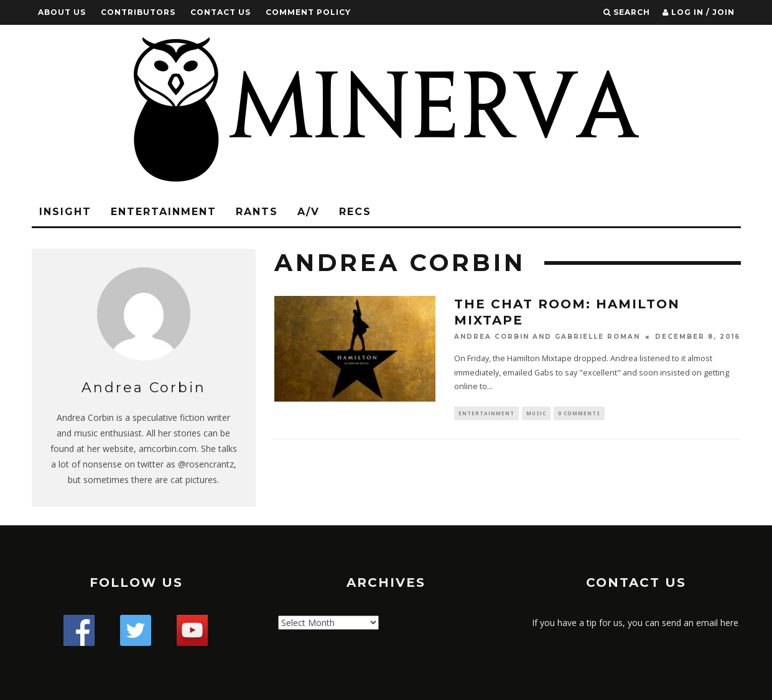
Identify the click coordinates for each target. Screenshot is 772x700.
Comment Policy (308, 12)
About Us (62, 12)
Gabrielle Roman (598, 337)
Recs (355, 212)
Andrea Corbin (492, 337)
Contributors (138, 12)
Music (536, 414)
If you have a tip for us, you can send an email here (635, 623)
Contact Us (221, 12)
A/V (309, 212)
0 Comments (579, 414)
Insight (65, 212)
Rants (257, 212)
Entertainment (164, 212)
